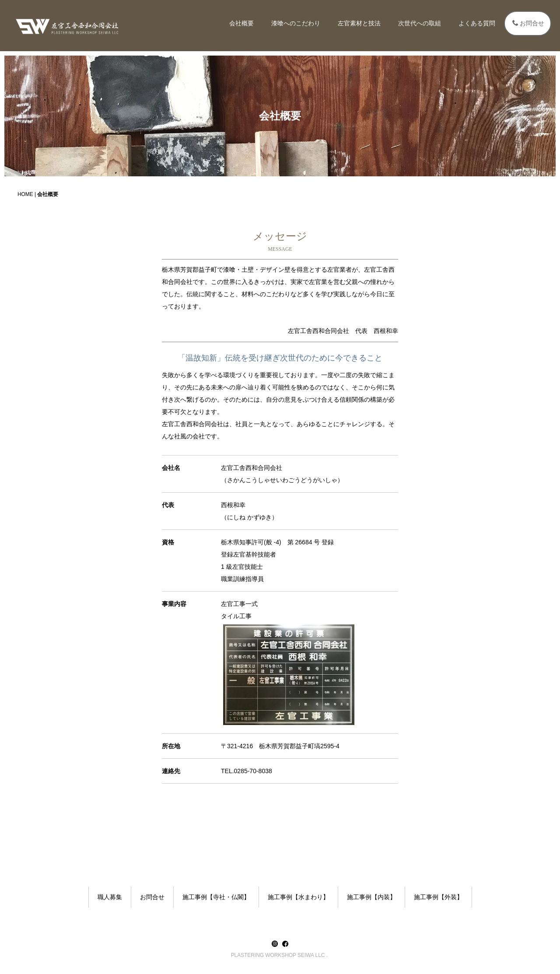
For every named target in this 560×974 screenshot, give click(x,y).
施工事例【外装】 (438, 897)
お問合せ (528, 23)
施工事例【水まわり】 (298, 897)
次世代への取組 (420, 23)
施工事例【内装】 (371, 897)
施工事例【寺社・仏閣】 (216, 897)
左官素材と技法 (359, 23)
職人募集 (110, 897)
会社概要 (241, 23)
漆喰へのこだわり (296, 23)
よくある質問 (477, 23)
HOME (25, 194)
